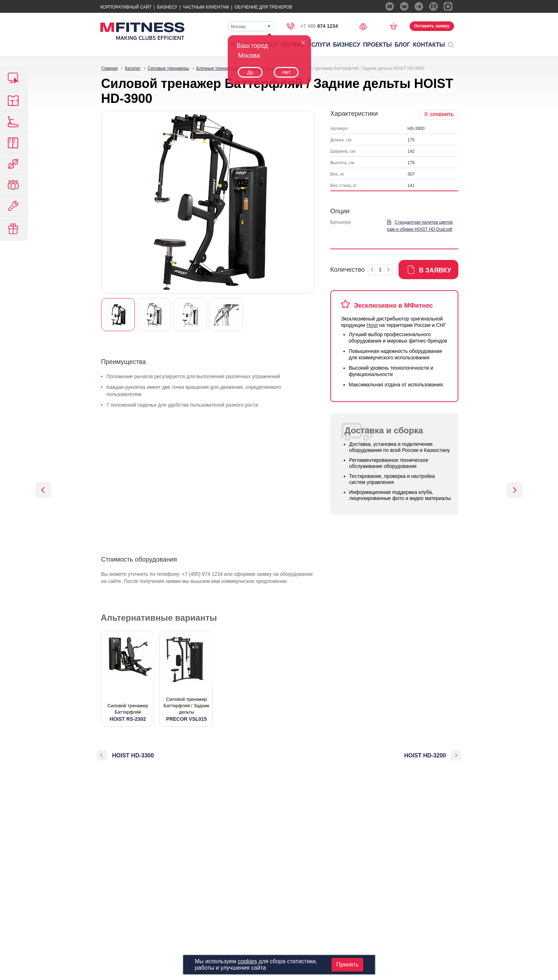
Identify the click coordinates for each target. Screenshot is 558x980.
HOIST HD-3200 (425, 755)
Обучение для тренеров (263, 7)
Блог (402, 45)
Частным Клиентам (206, 7)
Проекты (377, 45)
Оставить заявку (432, 26)
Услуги (319, 45)
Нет (286, 72)
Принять (348, 965)
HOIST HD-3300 (133, 755)
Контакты (429, 45)
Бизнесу (167, 7)
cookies (247, 961)
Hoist (372, 325)
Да (250, 72)
